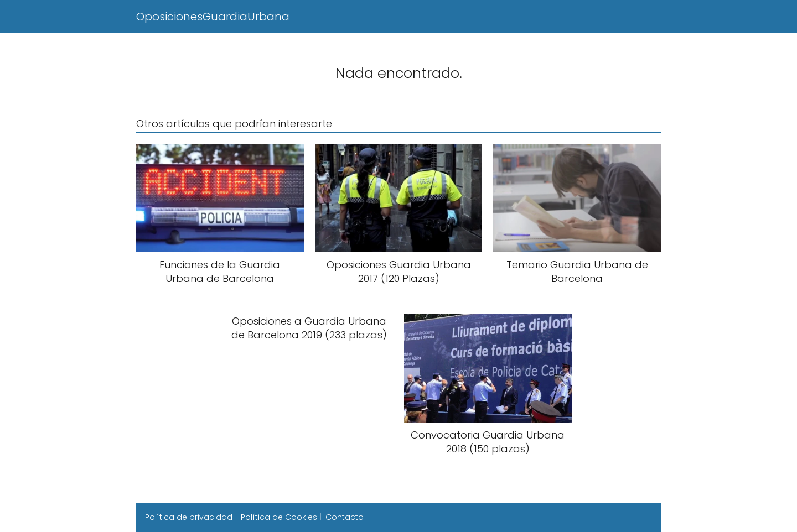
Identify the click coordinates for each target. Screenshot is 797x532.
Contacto (345, 517)
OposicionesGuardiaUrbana (213, 17)
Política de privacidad (189, 517)
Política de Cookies (279, 517)
